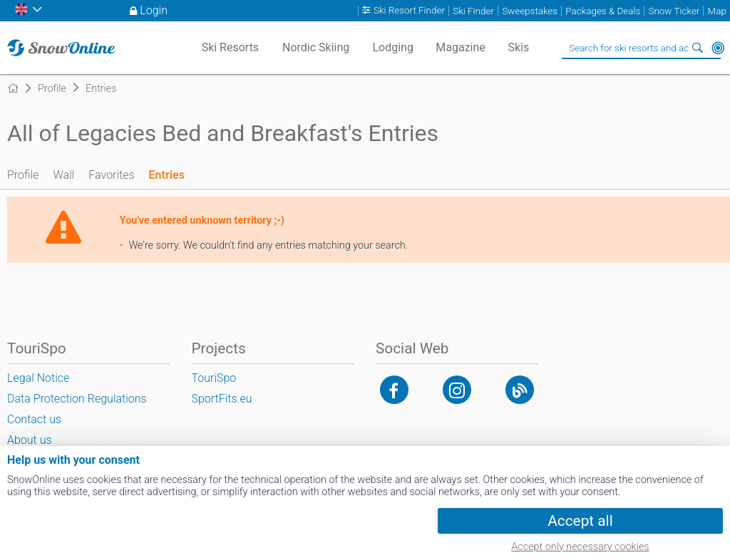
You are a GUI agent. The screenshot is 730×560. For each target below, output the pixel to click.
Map (717, 11)
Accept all (580, 521)
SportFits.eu (221, 399)
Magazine (461, 47)
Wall (64, 175)
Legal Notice (38, 378)
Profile (23, 175)
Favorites (111, 175)
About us (30, 440)
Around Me (718, 48)
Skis (518, 47)
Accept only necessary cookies (580, 547)
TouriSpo (214, 378)
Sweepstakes (530, 11)
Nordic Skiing (316, 47)
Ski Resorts (231, 47)
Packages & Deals (603, 11)
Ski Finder (473, 11)
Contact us (34, 419)
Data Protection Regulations (77, 399)
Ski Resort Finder (409, 11)
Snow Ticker (674, 11)
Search (698, 48)
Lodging (392, 47)
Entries (167, 175)
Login (154, 10)
